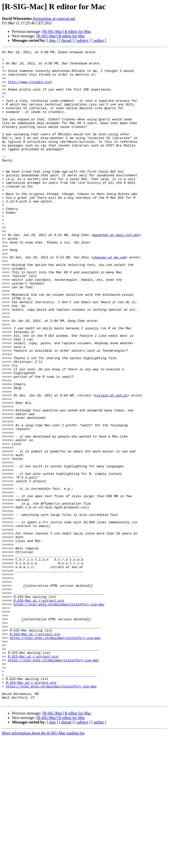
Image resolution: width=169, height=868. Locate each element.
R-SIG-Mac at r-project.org (39, 711)
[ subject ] (83, 40)
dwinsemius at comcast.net (54, 19)
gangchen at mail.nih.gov (116, 272)
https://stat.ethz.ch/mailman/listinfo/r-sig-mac (59, 715)
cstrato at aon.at (111, 465)
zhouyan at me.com (109, 299)
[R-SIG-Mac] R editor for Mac (67, 31)
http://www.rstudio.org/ (30, 89)
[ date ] (52, 40)
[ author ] (99, 40)
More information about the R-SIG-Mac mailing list (43, 864)
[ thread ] (66, 40)
